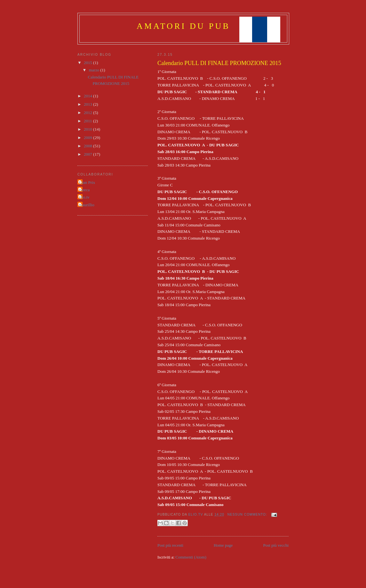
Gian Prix (87, 182)
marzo (95, 70)
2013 (88, 104)
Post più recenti (170, 545)
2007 (88, 154)
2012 (88, 113)
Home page (223, 545)
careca (84, 190)
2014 (88, 96)
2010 (88, 129)
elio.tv (84, 197)
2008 (88, 146)
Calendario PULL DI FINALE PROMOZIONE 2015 (219, 63)
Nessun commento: (248, 514)
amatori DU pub (183, 26)
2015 (88, 63)
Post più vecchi (276, 545)
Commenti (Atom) (191, 557)
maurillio (87, 205)
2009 (88, 138)
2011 (88, 121)
